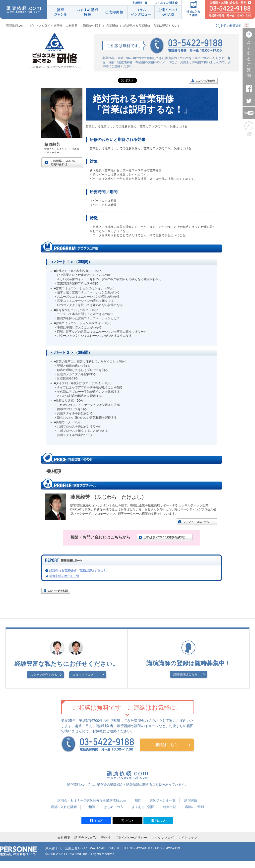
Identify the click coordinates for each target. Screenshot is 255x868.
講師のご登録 (194, 807)
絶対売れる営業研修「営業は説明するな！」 (79, 570)
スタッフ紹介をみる (44, 675)
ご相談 (90, 807)
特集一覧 (170, 807)
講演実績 (191, 800)
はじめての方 (114, 807)
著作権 (106, 838)
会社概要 (64, 838)
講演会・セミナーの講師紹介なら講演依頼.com (92, 800)
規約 (138, 800)
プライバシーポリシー (131, 838)
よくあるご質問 (164, 3)
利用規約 (138, 3)
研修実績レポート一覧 (64, 576)
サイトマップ (188, 838)
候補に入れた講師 (64, 807)
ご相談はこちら (165, 745)
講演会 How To (86, 838)
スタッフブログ (83, 675)
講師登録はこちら (185, 674)
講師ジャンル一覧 (163, 800)
